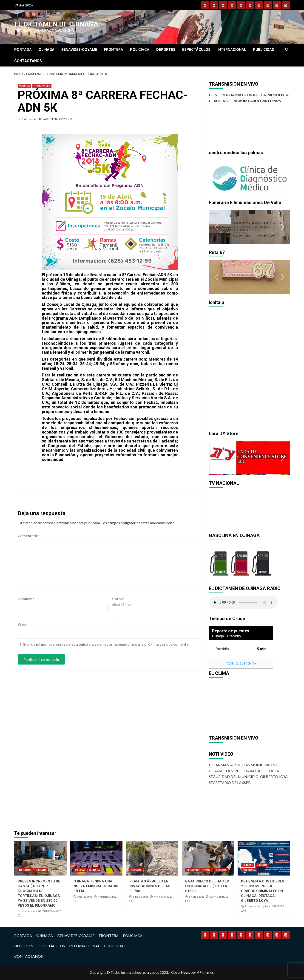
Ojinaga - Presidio (226, 636)
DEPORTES (166, 50)
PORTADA (23, 50)
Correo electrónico (123, 602)
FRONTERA (114, 50)
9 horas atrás (252, 906)
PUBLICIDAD (264, 50)
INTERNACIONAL (232, 50)
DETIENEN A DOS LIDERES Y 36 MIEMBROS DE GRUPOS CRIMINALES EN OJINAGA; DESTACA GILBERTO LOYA (263, 891)
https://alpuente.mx (241, 663)
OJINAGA (47, 50)
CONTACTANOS (28, 61)
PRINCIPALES (42, 86)
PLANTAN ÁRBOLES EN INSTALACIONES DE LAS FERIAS (150, 886)
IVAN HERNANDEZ (53, 119)
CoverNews (181, 972)
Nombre (26, 599)
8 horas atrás (85, 897)
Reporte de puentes (231, 631)
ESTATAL (80, 870)
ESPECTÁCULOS (196, 50)
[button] (216, 177)
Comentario (29, 536)
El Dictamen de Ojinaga (56, 24)
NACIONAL (25, 870)
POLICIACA (140, 50)
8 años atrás (29, 119)
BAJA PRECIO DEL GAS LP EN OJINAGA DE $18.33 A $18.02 (207, 886)
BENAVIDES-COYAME (79, 50)
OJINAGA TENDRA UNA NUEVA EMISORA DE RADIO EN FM (96, 886)
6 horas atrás (29, 911)
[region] (249, 177)
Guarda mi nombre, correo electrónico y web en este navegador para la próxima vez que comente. (106, 644)
